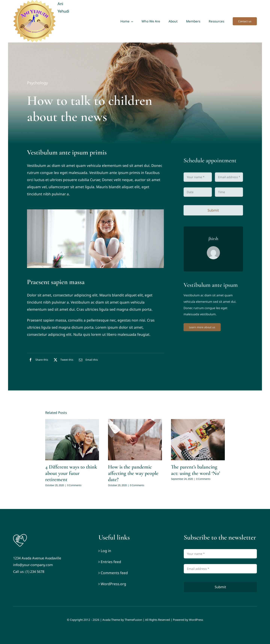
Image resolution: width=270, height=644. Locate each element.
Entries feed (111, 562)
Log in (106, 551)
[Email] (87, 361)
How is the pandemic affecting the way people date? (133, 473)
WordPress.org (113, 584)
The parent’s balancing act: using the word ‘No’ (195, 470)
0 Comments (74, 485)
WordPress (196, 620)
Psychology (37, 83)
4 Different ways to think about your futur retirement (71, 473)
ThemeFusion (133, 620)
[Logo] (20, 535)
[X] (63, 361)
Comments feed (114, 573)
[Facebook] (38, 361)
